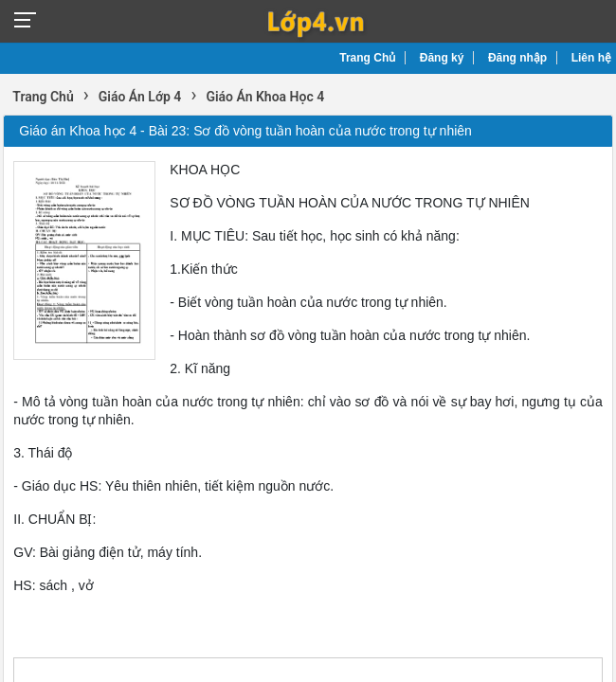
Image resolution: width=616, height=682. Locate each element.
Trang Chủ (367, 58)
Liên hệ (591, 58)
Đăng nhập (517, 58)
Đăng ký (442, 58)
